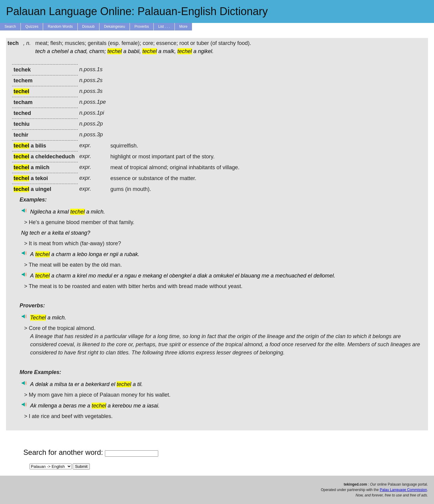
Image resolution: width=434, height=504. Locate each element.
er (44, 233)
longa (95, 254)
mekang (152, 276)
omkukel (223, 276)
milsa (61, 384)
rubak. (132, 254)
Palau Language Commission (403, 490)
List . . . (164, 27)
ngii (114, 254)
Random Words (60, 27)
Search (10, 27)
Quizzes (32, 27)
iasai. (153, 406)
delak (42, 384)
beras (70, 406)
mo (92, 276)
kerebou (122, 406)
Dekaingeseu (115, 27)
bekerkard (97, 384)
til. (140, 384)
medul (105, 276)
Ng (25, 233)
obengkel (180, 276)
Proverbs (142, 27)
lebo (82, 254)
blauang (250, 276)
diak (202, 276)
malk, (170, 51)
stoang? (80, 233)
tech (40, 51)
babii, (134, 51)
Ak (33, 406)
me (265, 276)
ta (71, 384)
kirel (82, 276)
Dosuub (88, 27)
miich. (98, 212)
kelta (58, 233)
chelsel (60, 51)
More (183, 27)
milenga (47, 406)
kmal (63, 212)
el (67, 233)
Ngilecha (41, 212)
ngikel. (206, 51)
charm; (97, 51)
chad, (81, 51)
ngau (131, 276)
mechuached (291, 276)
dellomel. (324, 276)
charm (63, 254)
